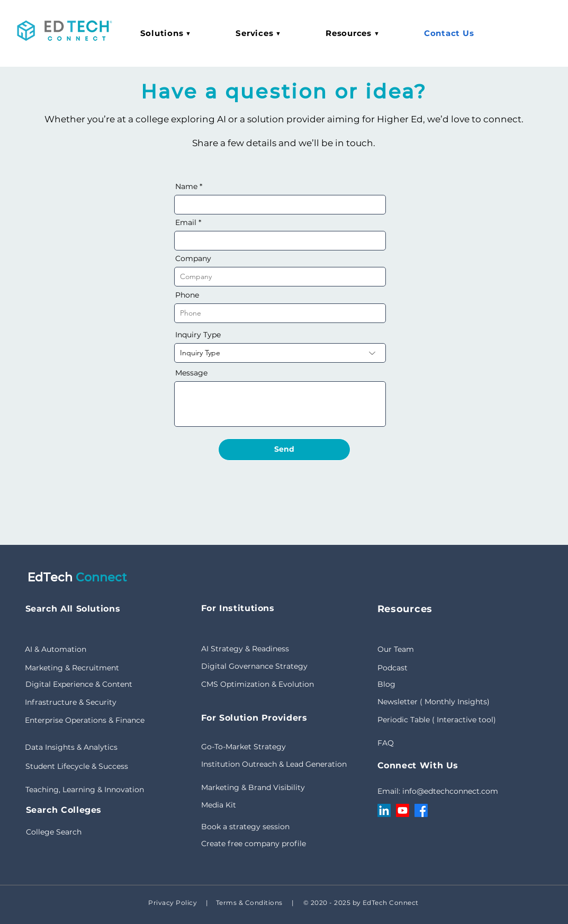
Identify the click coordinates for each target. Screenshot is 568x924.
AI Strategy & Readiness (245, 649)
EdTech (52, 577)
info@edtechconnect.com (450, 791)
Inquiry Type (198, 335)
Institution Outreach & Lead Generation (274, 764)
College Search (54, 832)
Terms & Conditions (248, 903)
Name (186, 186)
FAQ (386, 743)
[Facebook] (421, 810)
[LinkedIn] (384, 810)
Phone (187, 295)
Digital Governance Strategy (254, 666)
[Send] (284, 450)
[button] (166, 33)
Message (191, 373)
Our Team (396, 649)
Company (193, 258)
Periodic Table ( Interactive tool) (437, 720)
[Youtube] (403, 810)
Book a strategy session (245, 827)
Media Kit (219, 805)
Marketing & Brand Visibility (253, 787)
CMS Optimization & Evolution (258, 684)
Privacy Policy (173, 903)
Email (186, 222)
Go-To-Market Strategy (244, 747)
